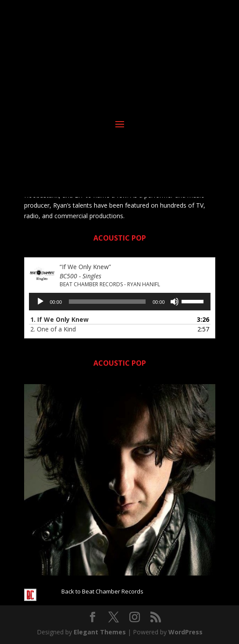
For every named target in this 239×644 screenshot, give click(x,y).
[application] (120, 302)
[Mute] (175, 302)
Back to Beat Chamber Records (102, 591)
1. (59, 319)
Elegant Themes (100, 632)
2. (53, 329)
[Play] (40, 302)
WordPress (185, 632)
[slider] (107, 302)
